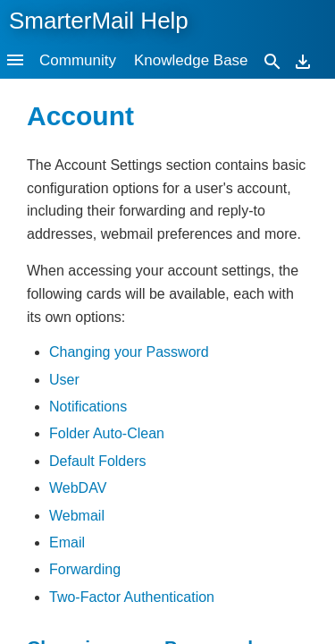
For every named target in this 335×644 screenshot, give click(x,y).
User (64, 380)
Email (67, 542)
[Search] (272, 60)
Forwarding (85, 569)
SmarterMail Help (99, 21)
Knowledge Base (191, 60)
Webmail (77, 516)
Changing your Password (129, 352)
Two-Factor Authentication (132, 597)
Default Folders (98, 461)
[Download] (303, 60)
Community (78, 60)
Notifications (88, 407)
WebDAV (78, 488)
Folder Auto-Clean (107, 433)
